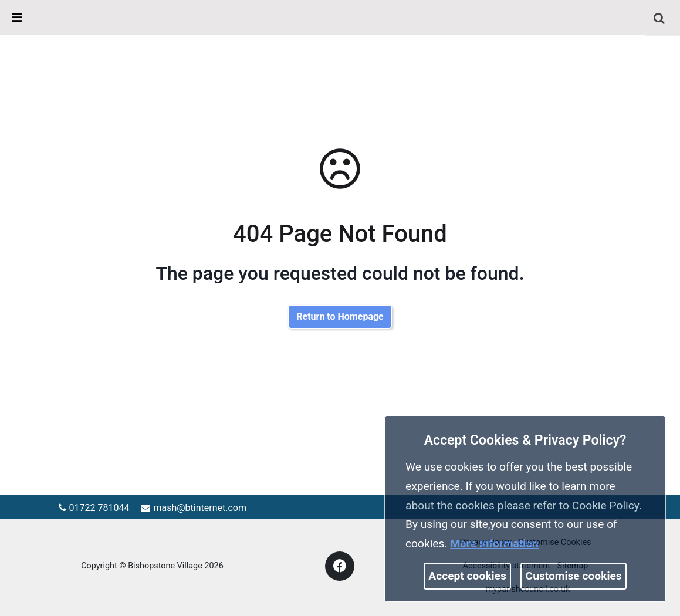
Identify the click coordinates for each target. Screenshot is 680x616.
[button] (660, 19)
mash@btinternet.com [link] (194, 508)
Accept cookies (467, 576)
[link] (659, 18)
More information (494, 544)
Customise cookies (574, 576)
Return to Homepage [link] (340, 317)
